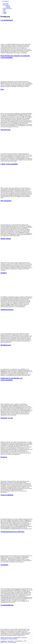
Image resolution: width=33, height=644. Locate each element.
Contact (5, 12)
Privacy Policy (11, 641)
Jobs (4, 11)
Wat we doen (6, 5)
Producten (8, 7)
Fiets (2, 89)
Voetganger (4, 565)
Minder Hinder (6, 239)
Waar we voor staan (7, 8)
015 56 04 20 (24, 638)
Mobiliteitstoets (6, 345)
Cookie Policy (4, 641)
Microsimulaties (6, 201)
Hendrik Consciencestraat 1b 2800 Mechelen (11, 638)
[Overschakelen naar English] (5, 13)
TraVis (5, 10)
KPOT (15, 642)
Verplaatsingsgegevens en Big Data (12, 532)
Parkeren (4, 457)
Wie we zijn (6, 4)
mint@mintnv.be (4, 639)
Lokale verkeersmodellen (9, 164)
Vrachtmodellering (7, 605)
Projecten (8, 6)
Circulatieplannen (7, 20)
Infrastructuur (6, 130)
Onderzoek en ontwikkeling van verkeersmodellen (11, 379)
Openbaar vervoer (7, 418)
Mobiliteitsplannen (7, 310)
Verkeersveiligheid (7, 495)
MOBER (4, 273)
